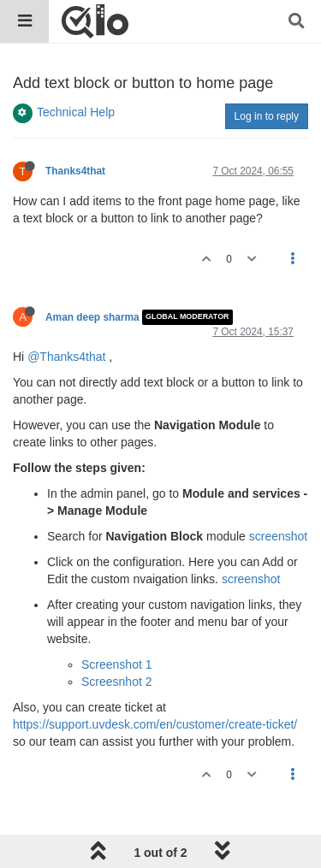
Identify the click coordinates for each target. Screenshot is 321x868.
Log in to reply (267, 116)
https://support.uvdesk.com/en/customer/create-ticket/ (155, 724)
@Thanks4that (66, 357)
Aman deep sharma (92, 317)
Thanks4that (75, 171)
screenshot (278, 536)
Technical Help (76, 112)
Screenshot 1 (117, 664)
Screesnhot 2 (117, 682)
